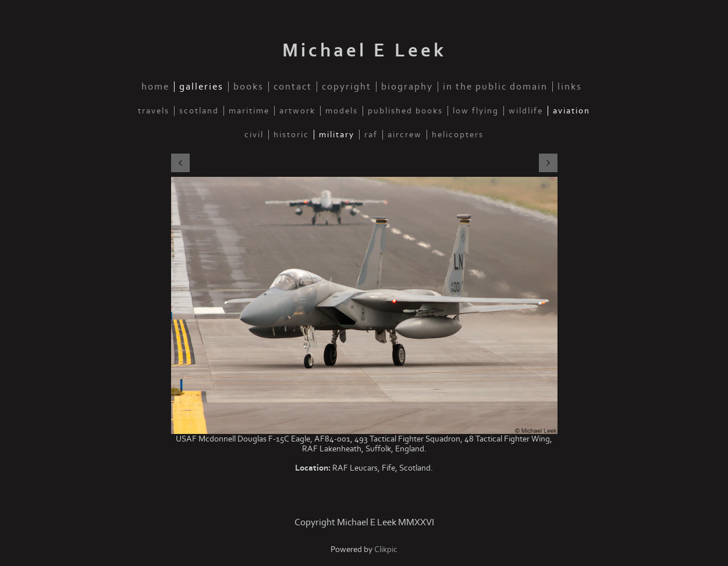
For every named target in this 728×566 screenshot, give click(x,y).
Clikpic (386, 549)
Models (342, 111)
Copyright (347, 87)
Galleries (201, 87)
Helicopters (458, 135)
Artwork (297, 111)
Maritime (249, 111)
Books (248, 87)
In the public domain (495, 87)
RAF (371, 135)
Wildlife (526, 111)
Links (570, 87)
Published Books (405, 111)
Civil (254, 135)
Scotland (199, 111)
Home (155, 87)
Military (337, 135)
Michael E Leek (364, 51)
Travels (154, 111)
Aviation (571, 111)
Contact (293, 87)
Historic (291, 135)
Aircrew (405, 135)
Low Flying (476, 111)
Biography (407, 87)
